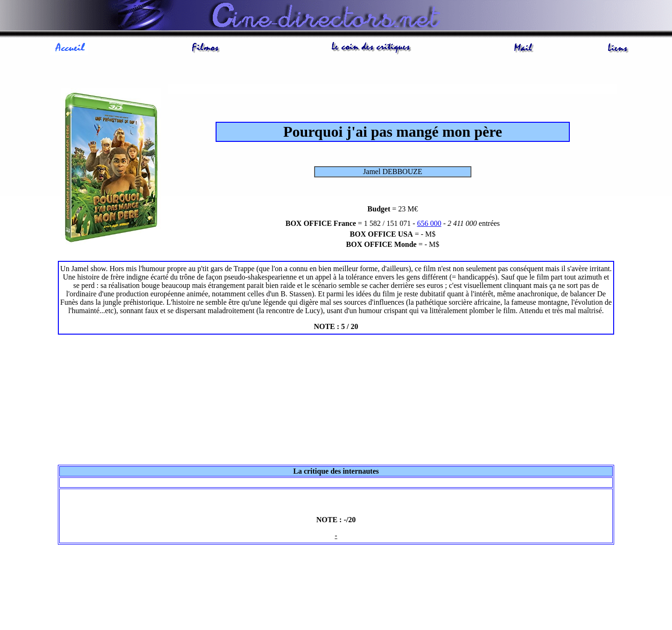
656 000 (429, 223)
